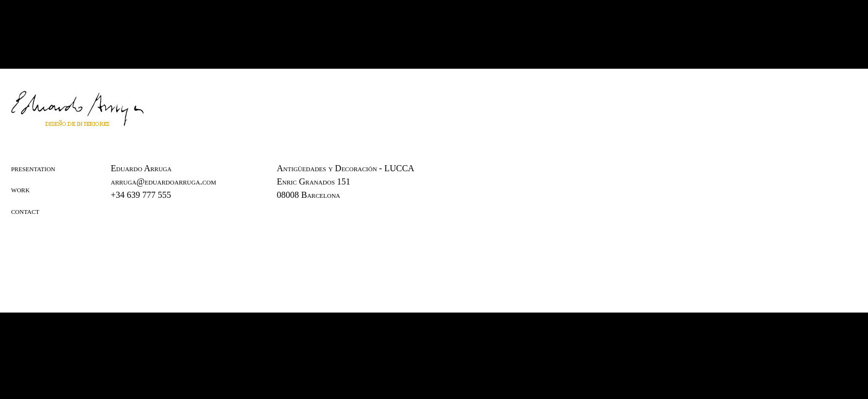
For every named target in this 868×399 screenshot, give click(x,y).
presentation (33, 168)
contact (25, 211)
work (20, 189)
